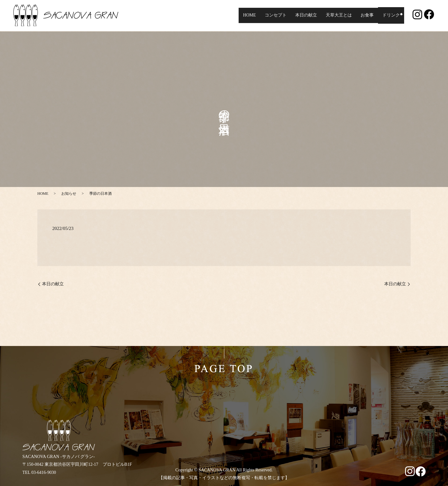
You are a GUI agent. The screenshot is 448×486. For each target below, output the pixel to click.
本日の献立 (304, 15)
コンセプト (273, 15)
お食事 (365, 15)
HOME (247, 15)
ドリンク (389, 15)
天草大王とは (337, 15)
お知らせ (69, 194)
